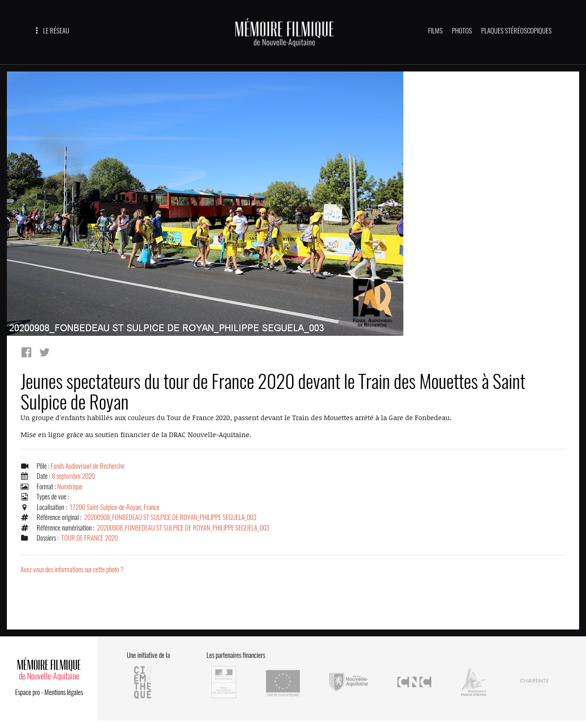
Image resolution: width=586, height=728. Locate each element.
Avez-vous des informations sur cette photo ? (72, 569)
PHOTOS (462, 31)
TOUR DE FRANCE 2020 (90, 538)
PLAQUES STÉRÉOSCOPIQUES (516, 31)
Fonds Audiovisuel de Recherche (88, 466)
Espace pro (27, 692)
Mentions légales (64, 692)
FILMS (435, 31)
